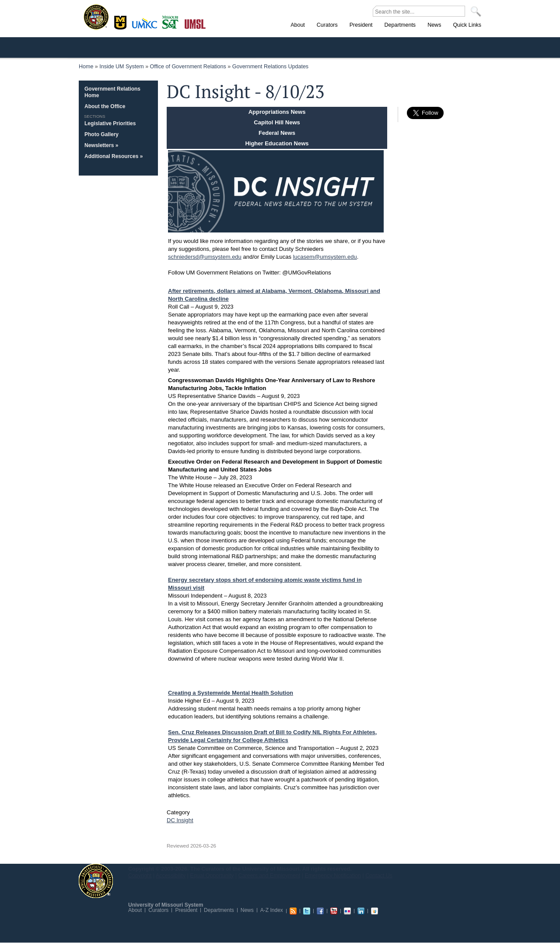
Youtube (334, 911)
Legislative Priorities (110, 123)
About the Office (105, 106)
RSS (293, 911)
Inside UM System (121, 67)
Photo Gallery (101, 134)
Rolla (172, 21)
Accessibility (171, 876)
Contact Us (379, 876)
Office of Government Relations (188, 67)
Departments (219, 910)
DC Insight (180, 820)
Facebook (320, 911)
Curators (158, 910)
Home (86, 67)
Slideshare (374, 911)
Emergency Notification (333, 876)
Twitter (307, 911)
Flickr (347, 911)
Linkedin (361, 911)
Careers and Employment (269, 876)
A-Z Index (272, 910)
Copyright (140, 876)
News (247, 910)
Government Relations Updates (270, 67)
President (186, 910)
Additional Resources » (114, 156)
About (135, 910)
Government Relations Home (112, 92)
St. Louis (195, 23)
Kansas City (147, 26)
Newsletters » (101, 145)
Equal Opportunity (212, 876)
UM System (96, 881)
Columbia (121, 21)
